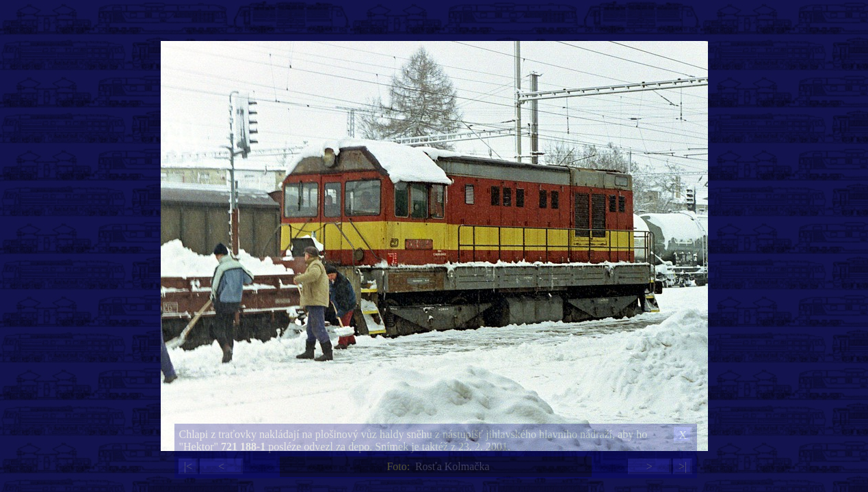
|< (188, 466)
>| (683, 466)
